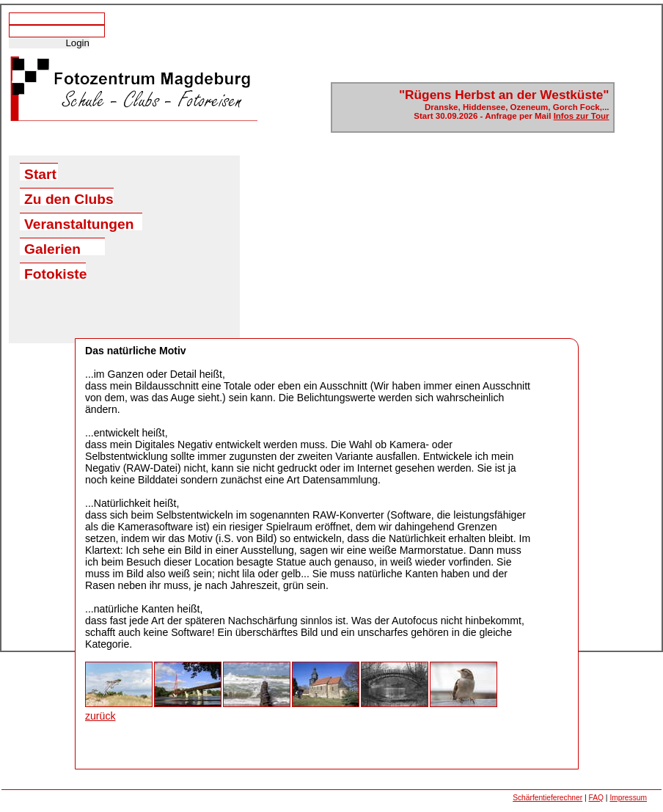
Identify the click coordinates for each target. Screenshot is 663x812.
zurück (100, 716)
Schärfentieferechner (547, 798)
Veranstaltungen (79, 223)
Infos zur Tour (582, 116)
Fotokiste (55, 273)
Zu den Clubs (69, 198)
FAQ (596, 798)
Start (40, 173)
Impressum (628, 798)
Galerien (52, 248)
